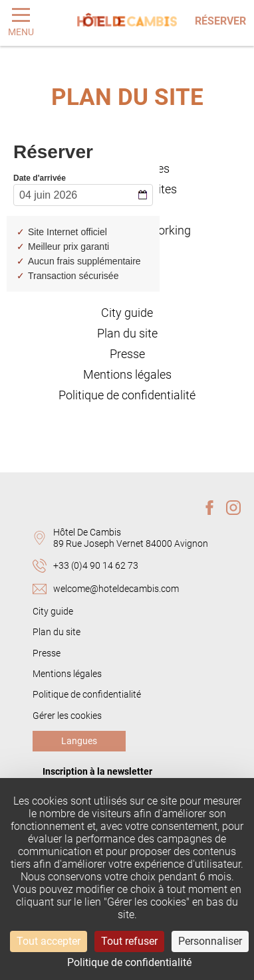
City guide (127, 313)
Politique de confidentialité (127, 395)
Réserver (220, 21)
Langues (79, 741)
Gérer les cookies (67, 716)
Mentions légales (127, 375)
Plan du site (127, 334)
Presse (127, 354)
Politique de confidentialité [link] (129, 962)
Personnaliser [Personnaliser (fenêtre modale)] (210, 941)
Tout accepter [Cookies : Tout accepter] (49, 941)
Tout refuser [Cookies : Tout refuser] (129, 941)
